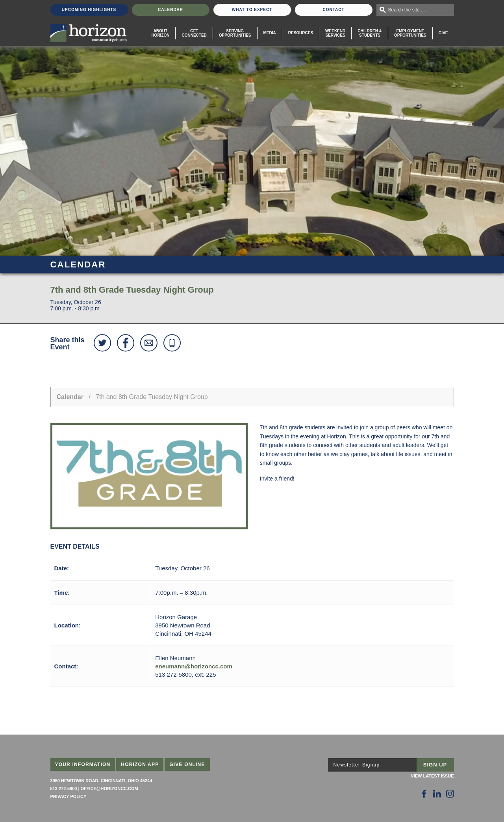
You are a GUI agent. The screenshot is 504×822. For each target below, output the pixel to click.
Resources (301, 33)
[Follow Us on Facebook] (424, 794)
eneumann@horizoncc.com (194, 666)
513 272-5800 (64, 789)
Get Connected (194, 33)
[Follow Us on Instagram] (450, 794)
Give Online (187, 764)
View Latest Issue (432, 776)
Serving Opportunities (235, 33)
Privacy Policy (69, 796)
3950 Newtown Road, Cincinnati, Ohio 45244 (101, 781)
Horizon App (140, 764)
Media (270, 33)
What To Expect (252, 10)
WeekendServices (335, 33)
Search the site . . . (408, 10)
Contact (333, 10)
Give (443, 33)
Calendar (170, 10)
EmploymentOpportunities (410, 33)
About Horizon (160, 33)
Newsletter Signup (357, 765)
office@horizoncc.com (109, 789)
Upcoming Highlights (89, 10)
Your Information (83, 764)
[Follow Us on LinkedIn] (437, 794)
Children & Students (370, 33)
